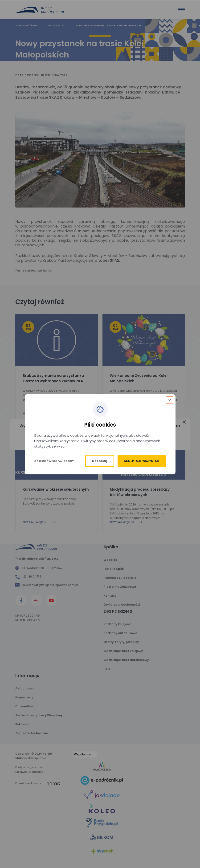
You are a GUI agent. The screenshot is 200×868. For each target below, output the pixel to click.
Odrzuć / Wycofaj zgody (54, 461)
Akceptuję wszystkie (142, 461)
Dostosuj (100, 461)
